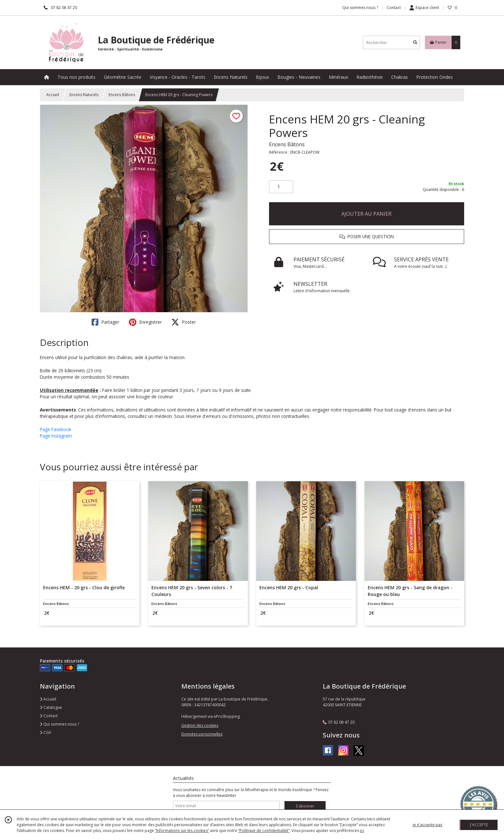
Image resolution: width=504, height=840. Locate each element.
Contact (394, 8)
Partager (105, 322)
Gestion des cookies (200, 725)
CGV (45, 732)
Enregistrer (145, 322)
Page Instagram (56, 436)
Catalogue (51, 707)
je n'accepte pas (428, 825)
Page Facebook (56, 429)
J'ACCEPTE (479, 825)
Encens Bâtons (122, 95)
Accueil (53, 95)
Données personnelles (202, 734)
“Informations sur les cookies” (182, 831)
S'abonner (305, 806)
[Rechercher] (415, 43)
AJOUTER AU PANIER (366, 214)
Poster (184, 322)
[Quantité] (281, 187)
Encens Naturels (84, 95)
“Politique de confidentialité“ (264, 831)
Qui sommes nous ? (59, 724)
